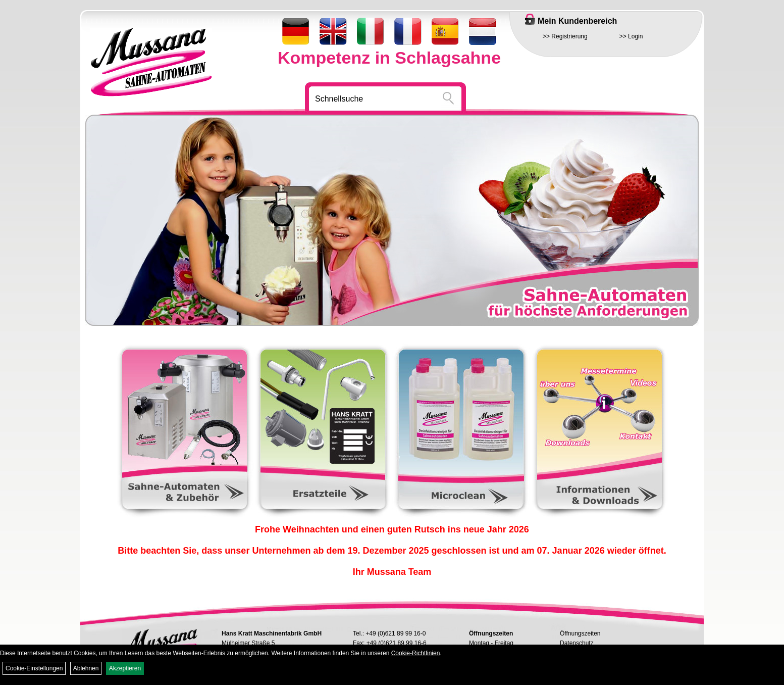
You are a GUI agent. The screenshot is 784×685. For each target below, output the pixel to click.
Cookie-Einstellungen (34, 668)
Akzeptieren (125, 668)
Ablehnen (86, 668)
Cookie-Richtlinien (416, 653)
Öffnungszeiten (580, 633)
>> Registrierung (565, 36)
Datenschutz (577, 643)
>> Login (631, 36)
